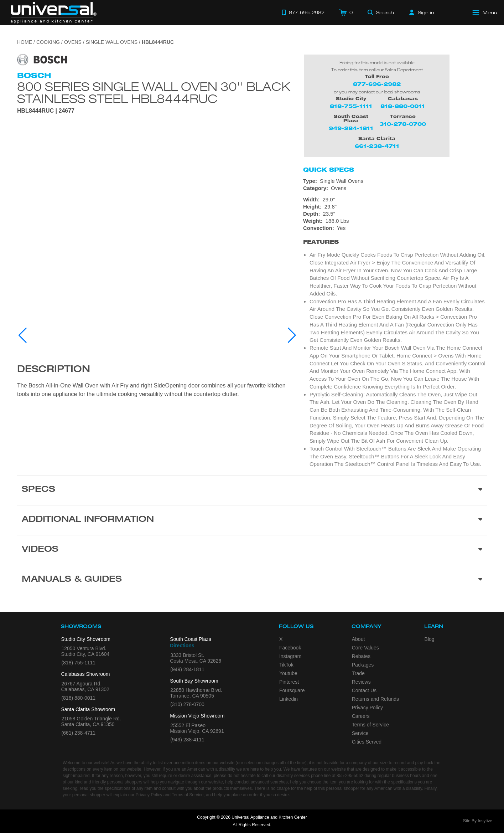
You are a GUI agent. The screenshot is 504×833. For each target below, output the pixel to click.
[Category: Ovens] (395, 188)
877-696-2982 (377, 84)
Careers (361, 716)
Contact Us (364, 690)
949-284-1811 (351, 128)
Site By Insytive (478, 821)
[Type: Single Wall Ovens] (395, 181)
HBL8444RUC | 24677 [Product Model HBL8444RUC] (46, 111)
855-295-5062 (350, 776)
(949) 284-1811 (187, 669)
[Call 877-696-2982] (303, 12)
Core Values (365, 648)
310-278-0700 (403, 124)
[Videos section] (252, 550)
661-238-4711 (377, 146)
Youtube (288, 673)
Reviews (361, 682)
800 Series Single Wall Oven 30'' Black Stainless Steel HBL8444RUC (154, 92)
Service (360, 733)
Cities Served (367, 742)
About (358, 639)
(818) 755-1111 (78, 663)
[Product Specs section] (252, 490)
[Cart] (346, 12)
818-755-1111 (351, 106)
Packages (363, 665)
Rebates (361, 656)
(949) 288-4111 (187, 740)
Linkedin (289, 699)
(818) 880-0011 (78, 698)
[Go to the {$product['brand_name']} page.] (42, 59)
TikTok (286, 665)
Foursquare (292, 690)
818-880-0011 (403, 106)
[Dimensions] (395, 210)
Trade (358, 673)
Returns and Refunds (375, 699)
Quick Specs (329, 170)
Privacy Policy (367, 708)
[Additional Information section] (252, 520)
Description (54, 370)
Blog (430, 639)
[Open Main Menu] (485, 12)
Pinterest (289, 682)
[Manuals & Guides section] (252, 580)
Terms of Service (370, 725)
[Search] (381, 12)
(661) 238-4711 (78, 733)
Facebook (290, 648)
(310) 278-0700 (187, 704)
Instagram (290, 656)
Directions (182, 646)
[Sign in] (422, 12)
